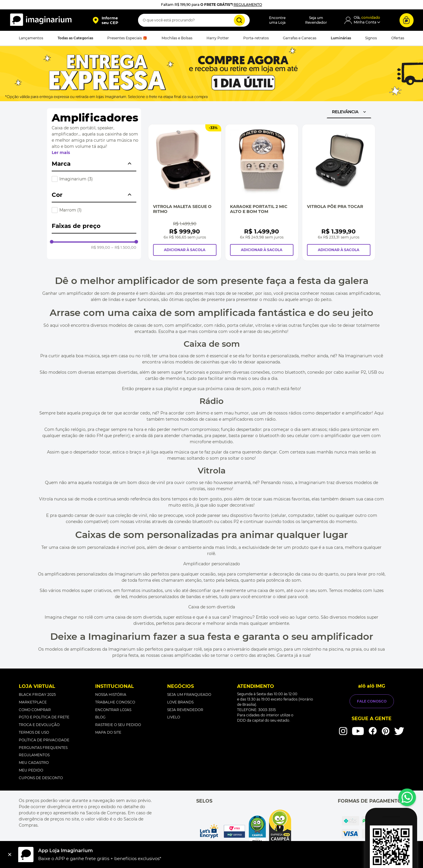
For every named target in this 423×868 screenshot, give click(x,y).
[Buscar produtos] (239, 20)
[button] (105, 20)
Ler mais (61, 153)
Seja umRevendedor (316, 20)
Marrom (70, 210)
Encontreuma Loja (277, 20)
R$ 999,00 (101, 247)
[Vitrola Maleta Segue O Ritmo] (185, 192)
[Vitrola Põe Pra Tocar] (339, 192)
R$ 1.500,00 (124, 247)
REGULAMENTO (248, 5)
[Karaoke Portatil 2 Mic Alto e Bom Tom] (262, 192)
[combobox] (194, 20)
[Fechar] (10, 855)
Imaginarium (76, 179)
